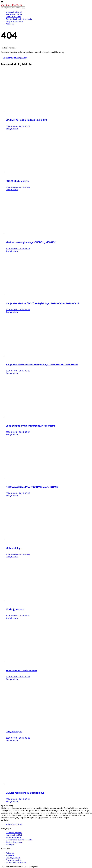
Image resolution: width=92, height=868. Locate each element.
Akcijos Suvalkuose (31, 515)
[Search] (87, 8)
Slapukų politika (52, 506)
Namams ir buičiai (31, 503)
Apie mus (50, 499)
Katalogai (28, 518)
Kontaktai (50, 503)
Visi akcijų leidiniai (9, 498)
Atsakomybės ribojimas (55, 512)
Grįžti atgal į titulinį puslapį (46, 42)
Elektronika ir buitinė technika (32, 510)
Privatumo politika (53, 509)
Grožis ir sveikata (31, 506)
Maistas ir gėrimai (31, 499)
